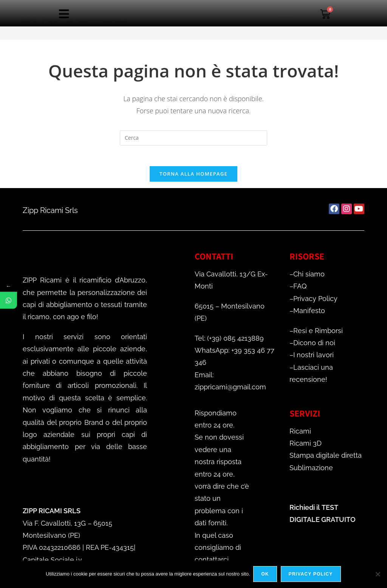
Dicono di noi (314, 345)
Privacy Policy (315, 300)
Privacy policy (311, 574)
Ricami (300, 433)
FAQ (300, 288)
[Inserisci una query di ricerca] (193, 138)
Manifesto (309, 313)
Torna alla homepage (193, 176)
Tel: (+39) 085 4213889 (229, 340)
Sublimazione (311, 470)
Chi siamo (309, 276)
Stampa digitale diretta (326, 458)
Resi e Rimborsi (318, 333)
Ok (266, 574)
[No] (378, 574)
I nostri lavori (313, 357)
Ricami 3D (306, 445)
